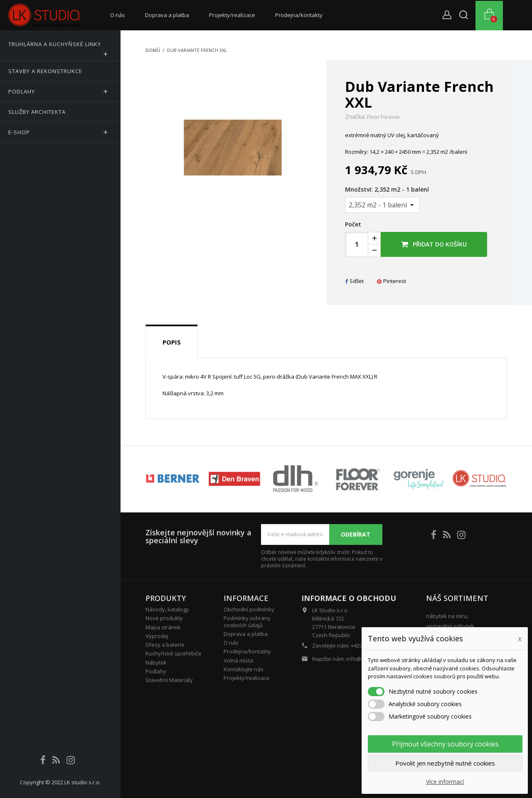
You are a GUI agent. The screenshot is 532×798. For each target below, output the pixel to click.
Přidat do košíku (434, 244)
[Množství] (382, 205)
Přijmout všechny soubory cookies (445, 744)
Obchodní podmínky (249, 609)
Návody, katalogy (167, 609)
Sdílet (354, 281)
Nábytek (156, 663)
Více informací (445, 782)
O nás (118, 15)
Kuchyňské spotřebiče (174, 653)
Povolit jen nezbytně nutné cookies (445, 763)
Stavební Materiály (169, 680)
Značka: (355, 117)
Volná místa (238, 660)
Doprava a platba (167, 15)
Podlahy (156, 671)
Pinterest (392, 281)
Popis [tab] (172, 342)
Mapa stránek (163, 627)
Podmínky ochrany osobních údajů (247, 621)
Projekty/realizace (232, 15)
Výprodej (157, 636)
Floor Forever (384, 117)
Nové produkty (164, 618)
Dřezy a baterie (165, 645)
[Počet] (357, 244)
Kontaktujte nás (244, 669)
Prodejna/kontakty (299, 15)
